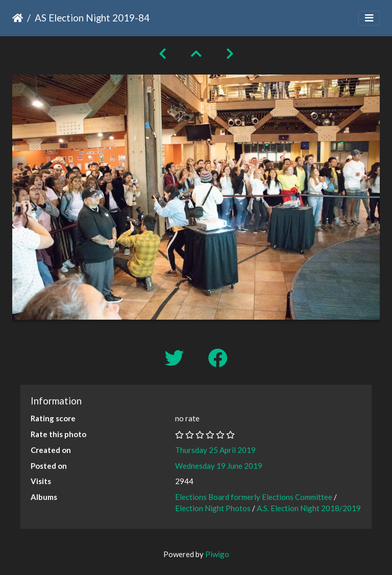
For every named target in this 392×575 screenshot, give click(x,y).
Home (18, 18)
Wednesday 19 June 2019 (219, 466)
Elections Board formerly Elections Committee (254, 497)
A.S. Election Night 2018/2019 (309, 508)
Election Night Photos (213, 508)
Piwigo (217, 554)
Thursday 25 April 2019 (215, 450)
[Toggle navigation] (369, 18)
